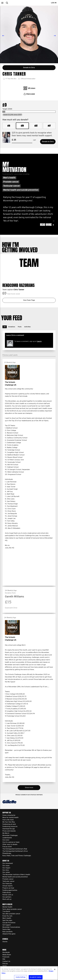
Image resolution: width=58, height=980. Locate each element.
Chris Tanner (19, 287)
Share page (29, 94)
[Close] (55, 969)
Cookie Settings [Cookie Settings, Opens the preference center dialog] (21, 977)
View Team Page (29, 297)
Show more (29, 784)
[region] (29, 973)
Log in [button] (54, 3)
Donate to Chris (48, 142)
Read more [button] (47, 225)
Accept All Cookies (36, 977)
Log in (39, 338)
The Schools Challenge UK (11, 381)
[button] (2, 3)
